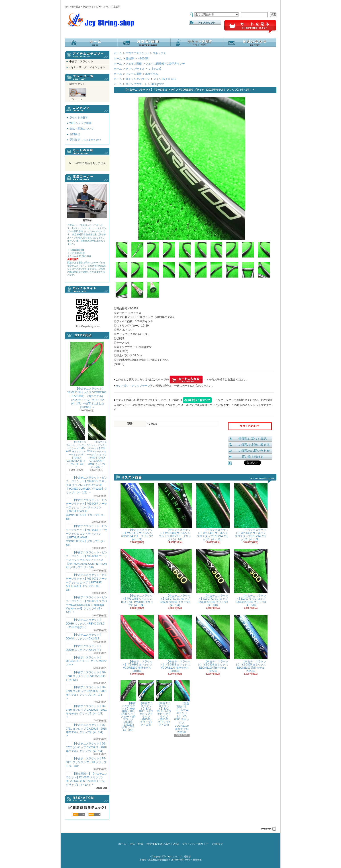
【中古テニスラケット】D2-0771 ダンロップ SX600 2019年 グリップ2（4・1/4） (175, 578)
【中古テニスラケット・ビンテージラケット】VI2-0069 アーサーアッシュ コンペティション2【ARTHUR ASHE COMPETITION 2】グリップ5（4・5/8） (87, 560)
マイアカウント (205, 23)
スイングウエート (136, 84)
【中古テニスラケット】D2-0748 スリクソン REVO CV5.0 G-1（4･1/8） (86, 676)
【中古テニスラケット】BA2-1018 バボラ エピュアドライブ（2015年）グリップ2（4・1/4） (164, 703)
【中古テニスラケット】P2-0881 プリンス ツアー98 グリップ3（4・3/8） (86, 762)
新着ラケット (77, 84)
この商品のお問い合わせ (253, 451)
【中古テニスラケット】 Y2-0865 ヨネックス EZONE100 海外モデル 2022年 (251, 644)
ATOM (95, 814)
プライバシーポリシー (195, 844)
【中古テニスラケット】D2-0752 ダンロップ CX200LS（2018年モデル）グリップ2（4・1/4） (86, 747)
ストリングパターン (138, 79)
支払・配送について (144, 42)
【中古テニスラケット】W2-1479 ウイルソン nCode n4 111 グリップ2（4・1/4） (137, 512)
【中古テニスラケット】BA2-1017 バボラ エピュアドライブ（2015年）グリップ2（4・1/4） (146, 703)
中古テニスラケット (81, 61)
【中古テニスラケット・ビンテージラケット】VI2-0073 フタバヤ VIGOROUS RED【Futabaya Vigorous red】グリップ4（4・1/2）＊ (87, 605)
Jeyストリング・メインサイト (87, 67)
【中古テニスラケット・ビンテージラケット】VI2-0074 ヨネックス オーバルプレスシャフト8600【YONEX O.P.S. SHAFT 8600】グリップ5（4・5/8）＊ (97, 442)
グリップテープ (141, 386)
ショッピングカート (250, 27)
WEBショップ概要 (81, 123)
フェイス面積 (134, 64)
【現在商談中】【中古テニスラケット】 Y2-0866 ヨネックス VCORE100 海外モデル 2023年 (182, 707)
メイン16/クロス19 (165, 79)
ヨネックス (159, 53)
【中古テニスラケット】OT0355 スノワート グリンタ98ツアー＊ (86, 661)
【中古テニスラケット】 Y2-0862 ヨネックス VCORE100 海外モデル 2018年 (137, 644)
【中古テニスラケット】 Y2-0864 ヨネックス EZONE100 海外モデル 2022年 (213, 644)
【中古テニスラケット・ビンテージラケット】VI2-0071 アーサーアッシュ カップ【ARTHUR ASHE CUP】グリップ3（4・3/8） (87, 582)
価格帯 (130, 59)
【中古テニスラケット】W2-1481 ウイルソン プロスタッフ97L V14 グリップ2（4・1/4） (213, 512)
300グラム (152, 74)
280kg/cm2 (157, 84)
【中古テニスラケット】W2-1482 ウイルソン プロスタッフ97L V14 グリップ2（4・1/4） (251, 512)
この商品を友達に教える (253, 445)
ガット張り (122, 386)
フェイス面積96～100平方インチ (165, 64)
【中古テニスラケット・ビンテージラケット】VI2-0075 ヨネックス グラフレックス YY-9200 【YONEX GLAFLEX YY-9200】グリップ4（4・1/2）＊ (87, 485)
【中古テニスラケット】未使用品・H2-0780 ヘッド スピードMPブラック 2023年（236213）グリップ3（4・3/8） (128, 706)
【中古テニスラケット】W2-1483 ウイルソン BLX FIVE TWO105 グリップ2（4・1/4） (137, 578)
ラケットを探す (197, 42)
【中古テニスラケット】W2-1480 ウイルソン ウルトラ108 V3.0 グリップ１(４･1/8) (175, 512)
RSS (79, 814)
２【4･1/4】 (155, 69)
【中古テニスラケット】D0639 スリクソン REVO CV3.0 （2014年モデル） (85, 624)
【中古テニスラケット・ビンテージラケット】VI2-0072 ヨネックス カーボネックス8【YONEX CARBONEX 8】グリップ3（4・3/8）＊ (76, 442)
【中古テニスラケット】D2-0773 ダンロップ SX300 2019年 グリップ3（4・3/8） (251, 578)
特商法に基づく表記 (253, 439)
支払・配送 (136, 844)
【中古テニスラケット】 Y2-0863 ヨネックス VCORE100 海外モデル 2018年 (175, 644)
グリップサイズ (135, 69)
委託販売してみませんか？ (86, 140)
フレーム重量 (134, 74)
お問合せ (250, 42)
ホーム (91, 42)
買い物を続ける (253, 457)
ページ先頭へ (269, 829)
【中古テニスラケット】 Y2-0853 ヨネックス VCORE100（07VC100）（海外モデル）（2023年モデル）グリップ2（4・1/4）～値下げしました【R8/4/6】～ (87, 375)
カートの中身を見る (87, 152)
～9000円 (143, 59)
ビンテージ (78, 94)
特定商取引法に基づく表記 (163, 844)
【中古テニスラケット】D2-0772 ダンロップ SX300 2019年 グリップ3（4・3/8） (213, 578)
